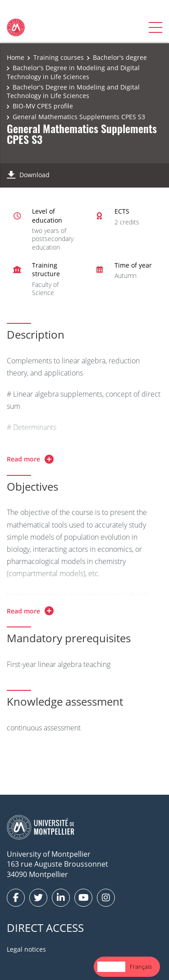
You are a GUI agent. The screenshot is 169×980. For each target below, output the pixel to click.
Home (16, 57)
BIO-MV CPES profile (43, 106)
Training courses (59, 57)
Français (141, 967)
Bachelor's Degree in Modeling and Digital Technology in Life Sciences (73, 72)
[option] (141, 967)
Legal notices (26, 949)
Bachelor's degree (120, 57)
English (111, 967)
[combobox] (111, 967)
